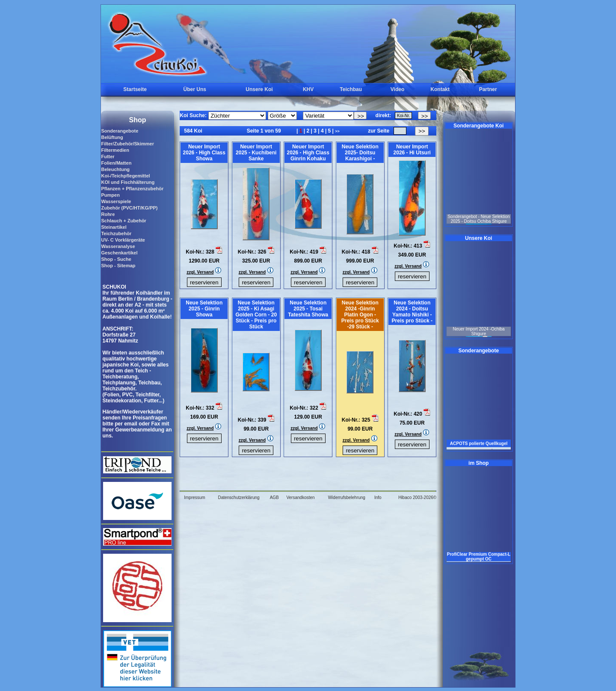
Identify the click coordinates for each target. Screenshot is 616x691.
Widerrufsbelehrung (347, 498)
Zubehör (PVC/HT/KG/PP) (129, 208)
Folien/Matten (116, 163)
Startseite (135, 89)
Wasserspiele (116, 201)
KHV (308, 89)
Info (378, 498)
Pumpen (110, 195)
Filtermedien (115, 150)
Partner (488, 89)
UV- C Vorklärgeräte (123, 240)
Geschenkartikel (119, 253)
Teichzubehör (116, 233)
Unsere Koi (259, 89)
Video (397, 89)
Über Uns (195, 89)
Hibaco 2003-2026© (417, 498)
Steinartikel (114, 227)
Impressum (194, 498)
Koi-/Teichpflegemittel (125, 176)
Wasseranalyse (118, 246)
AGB (274, 498)
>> (337, 131)
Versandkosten (300, 498)
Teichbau (351, 89)
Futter (108, 157)
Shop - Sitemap (118, 266)
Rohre (108, 214)
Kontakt (440, 89)
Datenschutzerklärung (238, 498)
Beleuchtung (115, 169)
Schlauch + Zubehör (123, 221)
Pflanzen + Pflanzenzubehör (132, 189)
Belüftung (112, 137)
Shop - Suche (116, 259)
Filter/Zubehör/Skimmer (127, 144)
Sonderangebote (120, 131)
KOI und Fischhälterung (128, 182)
